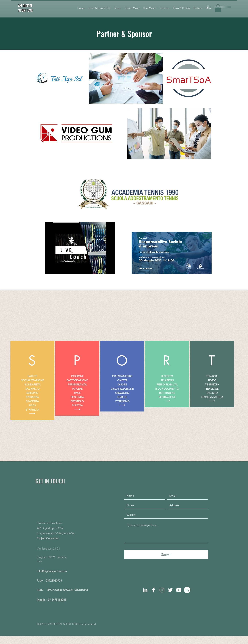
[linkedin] (145, 590)
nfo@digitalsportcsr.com (52, 571)
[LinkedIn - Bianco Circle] (187, 590)
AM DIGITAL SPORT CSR (25, 8)
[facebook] (154, 590)
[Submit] (166, 555)
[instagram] (162, 590)
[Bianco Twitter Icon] (170, 590)
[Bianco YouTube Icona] (179, 590)
